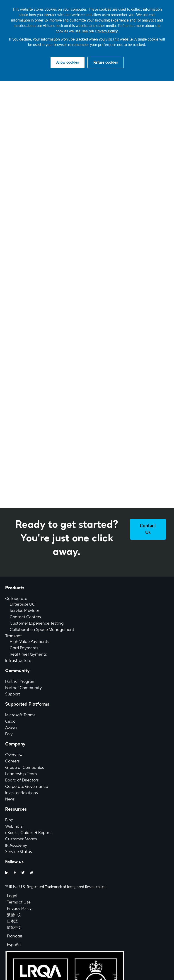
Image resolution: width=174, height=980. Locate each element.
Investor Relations (22, 793)
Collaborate (16, 599)
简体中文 (14, 928)
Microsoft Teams (20, 715)
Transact (13, 636)
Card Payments (24, 648)
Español (14, 945)
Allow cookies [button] (68, 62)
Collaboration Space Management (42, 630)
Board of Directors (22, 781)
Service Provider (24, 611)
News (10, 800)
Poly (9, 734)
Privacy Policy (106, 31)
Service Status (19, 852)
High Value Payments (29, 642)
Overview (14, 755)
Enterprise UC (22, 605)
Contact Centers (25, 617)
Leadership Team (21, 774)
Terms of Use (19, 903)
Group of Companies (25, 768)
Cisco (10, 722)
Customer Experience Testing (37, 624)
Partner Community (24, 688)
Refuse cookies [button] (106, 62)
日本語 (12, 922)
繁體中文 (14, 915)
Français (15, 937)
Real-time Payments (28, 655)
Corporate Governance (27, 787)
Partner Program (20, 682)
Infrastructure (18, 661)
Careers (12, 762)
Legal (12, 896)
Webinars (14, 827)
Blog (9, 820)
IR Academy (16, 846)
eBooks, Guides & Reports (29, 833)
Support (13, 695)
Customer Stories (21, 839)
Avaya (11, 728)
